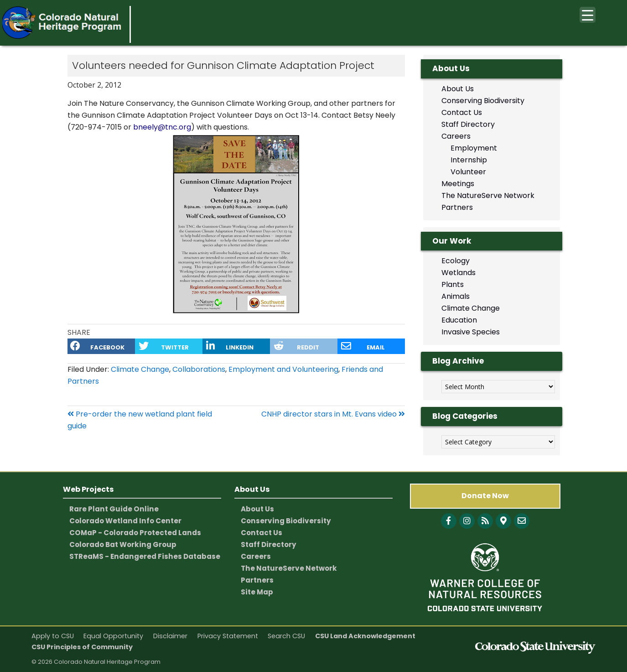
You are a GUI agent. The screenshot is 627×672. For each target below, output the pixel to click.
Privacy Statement (228, 636)
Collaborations (199, 369)
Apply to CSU (53, 636)
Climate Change (140, 369)
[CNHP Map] (503, 521)
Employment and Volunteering (283, 369)
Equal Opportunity (113, 636)
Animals (456, 296)
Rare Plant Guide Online (114, 509)
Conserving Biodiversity (483, 101)
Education (459, 320)
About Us (458, 89)
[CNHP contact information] (522, 521)
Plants (453, 284)
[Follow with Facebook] (449, 521)
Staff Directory (468, 124)
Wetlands (459, 273)
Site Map (257, 592)
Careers (456, 136)
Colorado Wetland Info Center (125, 521)
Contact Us (462, 112)
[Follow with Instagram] (467, 521)
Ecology (456, 261)
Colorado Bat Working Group (123, 544)
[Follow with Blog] (485, 521)
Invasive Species (471, 332)
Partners (457, 207)
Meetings (458, 184)
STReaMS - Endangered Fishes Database (145, 556)
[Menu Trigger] (588, 15)
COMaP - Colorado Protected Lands (135, 533)
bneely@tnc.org (162, 127)
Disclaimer (170, 636)
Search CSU (286, 636)
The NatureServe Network (488, 195)
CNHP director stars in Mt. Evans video (333, 414)
